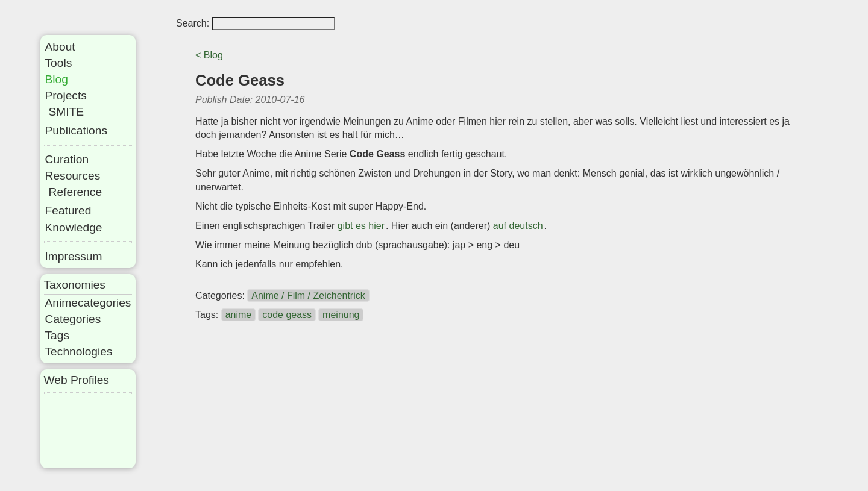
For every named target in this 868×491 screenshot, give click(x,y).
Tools (59, 63)
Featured (68, 211)
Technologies (79, 352)
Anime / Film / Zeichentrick (308, 296)
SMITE (67, 112)
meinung (341, 315)
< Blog (209, 55)
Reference (76, 192)
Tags (58, 335)
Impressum (74, 256)
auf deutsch (518, 226)
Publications (76, 130)
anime (239, 315)
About (60, 47)
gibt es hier (361, 226)
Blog (57, 79)
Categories (73, 319)
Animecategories (88, 303)
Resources (73, 176)
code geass (287, 315)
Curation (67, 159)
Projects (66, 95)
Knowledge (74, 227)
